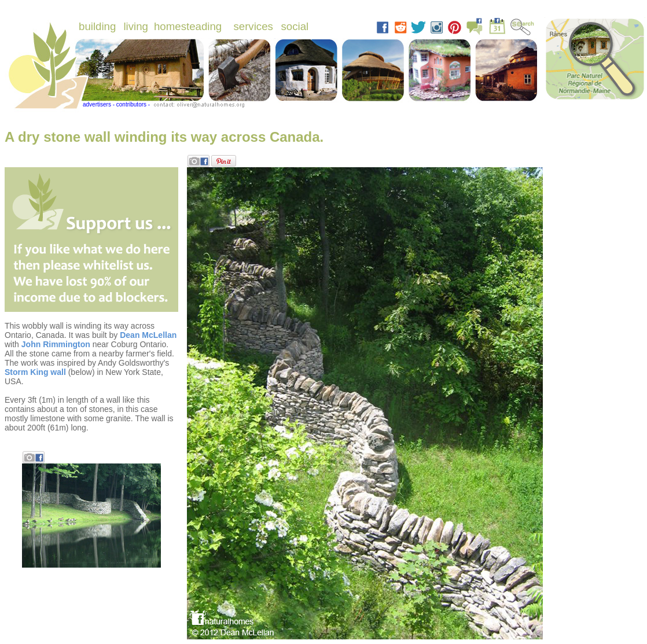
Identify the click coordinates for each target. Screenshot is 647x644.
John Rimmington (56, 344)
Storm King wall (35, 372)
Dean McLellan (148, 335)
